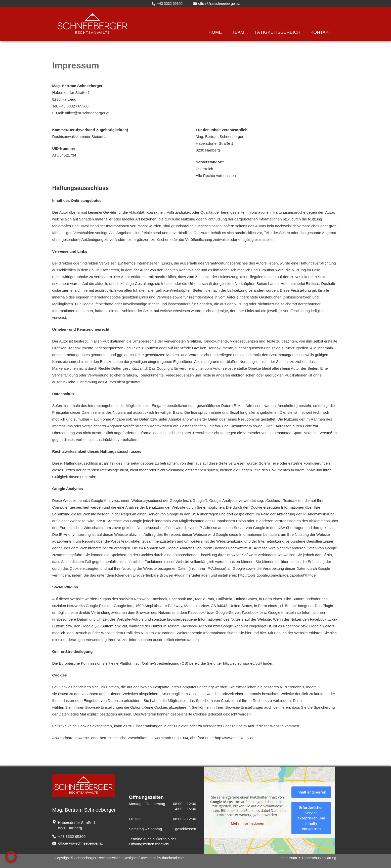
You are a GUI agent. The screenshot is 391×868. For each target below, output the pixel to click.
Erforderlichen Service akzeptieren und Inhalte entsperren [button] (311, 818)
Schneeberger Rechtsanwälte (98, 858)
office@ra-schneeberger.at (87, 113)
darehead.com (173, 858)
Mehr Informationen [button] (248, 823)
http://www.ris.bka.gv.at (234, 738)
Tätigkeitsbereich (277, 32)
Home (215, 32)
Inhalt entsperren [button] (311, 792)
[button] (11, 857)
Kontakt (321, 32)
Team (238, 32)
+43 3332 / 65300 (74, 106)
